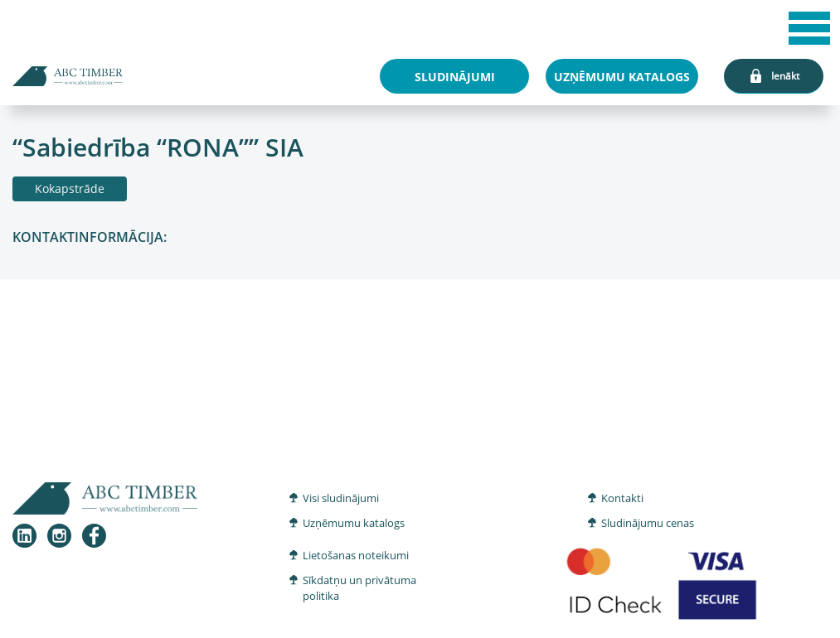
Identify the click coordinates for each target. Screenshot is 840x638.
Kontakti (622, 498)
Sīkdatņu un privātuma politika (359, 588)
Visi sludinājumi (341, 498)
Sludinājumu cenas (648, 523)
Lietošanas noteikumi (356, 555)
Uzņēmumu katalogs (354, 523)
